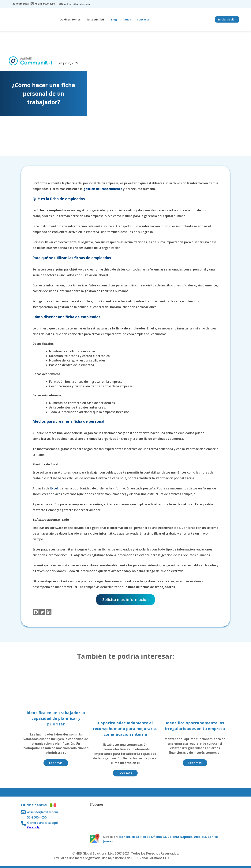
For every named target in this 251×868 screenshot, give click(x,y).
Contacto (143, 19)
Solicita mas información (125, 599)
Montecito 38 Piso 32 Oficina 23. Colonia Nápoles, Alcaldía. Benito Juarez (161, 839)
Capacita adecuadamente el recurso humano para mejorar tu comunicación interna (125, 729)
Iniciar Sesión (227, 19)
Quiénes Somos (70, 19)
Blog (114, 19)
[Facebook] (36, 612)
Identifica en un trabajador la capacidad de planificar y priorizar (56, 718)
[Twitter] (42, 612)
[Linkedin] (49, 612)
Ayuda (127, 19)
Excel (54, 488)
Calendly (34, 827)
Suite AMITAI (95, 19)
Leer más (56, 763)
